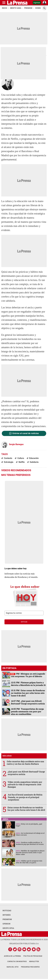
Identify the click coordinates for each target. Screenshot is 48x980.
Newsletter (34, 962)
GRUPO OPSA (8, 928)
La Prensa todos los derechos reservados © (24, 939)
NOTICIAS (7, 910)
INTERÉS (7, 915)
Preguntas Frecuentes (30, 967)
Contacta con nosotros (17, 962)
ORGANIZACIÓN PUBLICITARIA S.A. (24, 943)
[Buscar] (45, 8)
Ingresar (37, 3)
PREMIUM (7, 919)
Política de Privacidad (33, 956)
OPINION (6, 924)
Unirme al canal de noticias (26, 433)
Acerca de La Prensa (12, 956)
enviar (24, 622)
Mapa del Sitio (13, 967)
